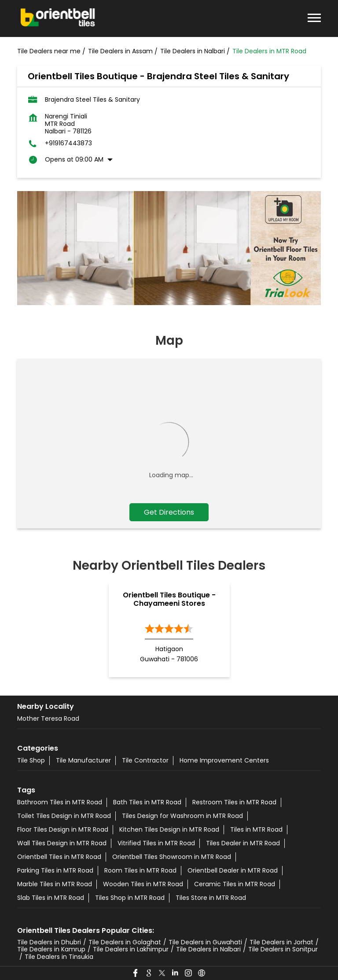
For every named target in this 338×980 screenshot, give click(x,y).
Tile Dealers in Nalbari (208, 949)
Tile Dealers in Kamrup (51, 949)
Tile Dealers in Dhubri (49, 942)
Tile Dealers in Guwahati (205, 942)
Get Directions (169, 512)
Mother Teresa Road (48, 718)
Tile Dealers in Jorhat (281, 942)
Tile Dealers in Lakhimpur (131, 949)
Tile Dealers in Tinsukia (59, 957)
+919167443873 (68, 143)
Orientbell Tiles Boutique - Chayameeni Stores (169, 599)
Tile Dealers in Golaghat (125, 942)
